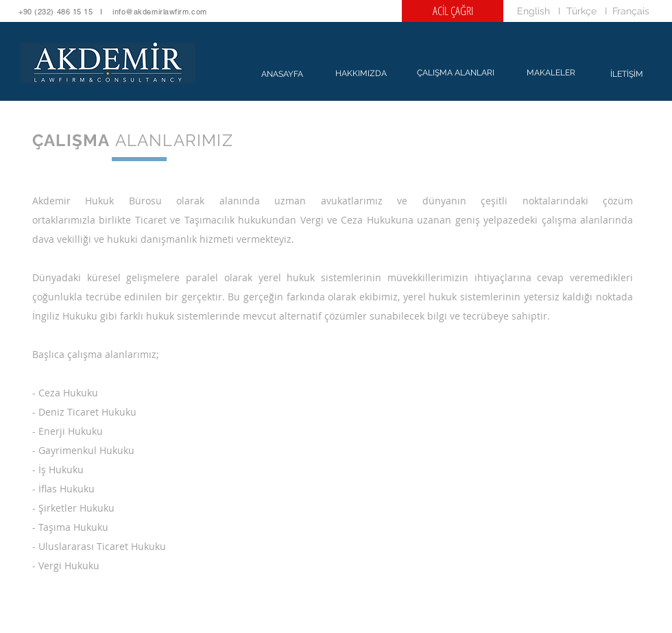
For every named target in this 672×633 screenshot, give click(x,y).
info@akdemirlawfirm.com (160, 12)
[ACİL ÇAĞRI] (453, 11)
